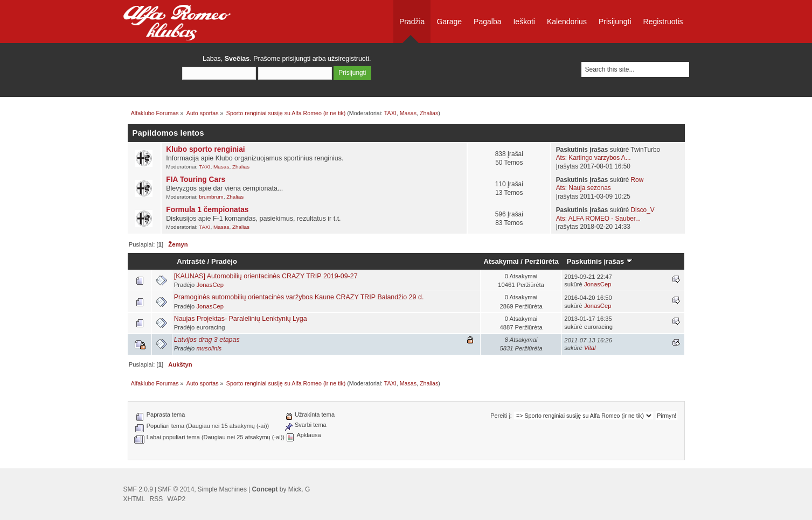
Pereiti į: (501, 416)
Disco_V (643, 210)
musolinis (209, 348)
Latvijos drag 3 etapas (207, 340)
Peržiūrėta (542, 261)
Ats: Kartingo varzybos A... (594, 158)
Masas (408, 113)
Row (637, 180)
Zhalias (429, 113)
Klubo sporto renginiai (205, 149)
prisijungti (297, 59)
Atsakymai (501, 261)
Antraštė (191, 261)
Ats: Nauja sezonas (584, 188)
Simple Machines (222, 489)
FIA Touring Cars (196, 180)
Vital (590, 348)
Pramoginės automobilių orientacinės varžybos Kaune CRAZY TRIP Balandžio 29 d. (299, 297)
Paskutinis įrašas (600, 261)
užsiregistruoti (348, 59)
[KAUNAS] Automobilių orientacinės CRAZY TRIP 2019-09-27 (266, 276)
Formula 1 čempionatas (207, 210)
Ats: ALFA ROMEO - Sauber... (598, 219)
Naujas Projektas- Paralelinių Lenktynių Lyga (241, 319)
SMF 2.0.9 (138, 489)
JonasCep (210, 285)
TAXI (390, 113)
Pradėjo (224, 261)
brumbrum (211, 197)
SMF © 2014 (176, 489)
